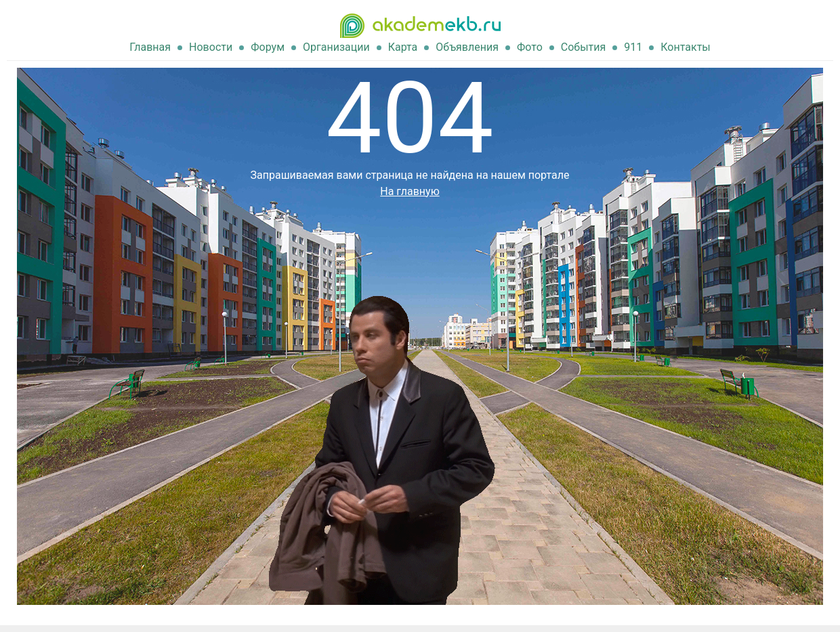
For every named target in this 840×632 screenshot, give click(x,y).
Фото (530, 47)
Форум (268, 47)
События (584, 47)
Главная (150, 47)
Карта (403, 47)
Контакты (685, 47)
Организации (336, 47)
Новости (211, 47)
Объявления (467, 47)
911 (633, 47)
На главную (409, 191)
